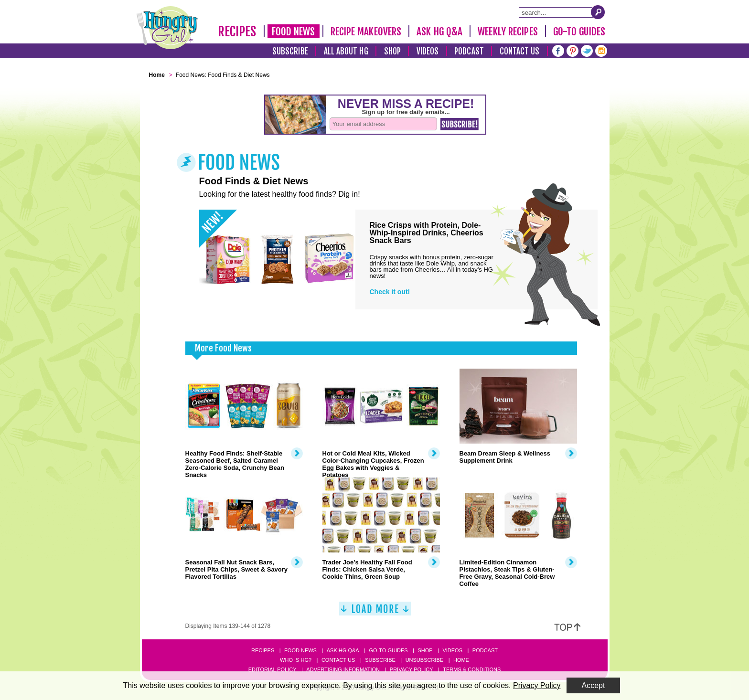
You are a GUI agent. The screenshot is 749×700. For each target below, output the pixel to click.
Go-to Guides (388, 650)
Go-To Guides (579, 32)
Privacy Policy (412, 669)
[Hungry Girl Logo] (167, 28)
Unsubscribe (424, 660)
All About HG (346, 51)
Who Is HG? (296, 660)
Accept (594, 685)
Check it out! (390, 292)
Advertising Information (343, 669)
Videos (428, 51)
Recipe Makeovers (366, 32)
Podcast (469, 51)
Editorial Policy (273, 669)
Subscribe (290, 51)
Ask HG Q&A (439, 32)
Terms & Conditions (472, 669)
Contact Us (520, 51)
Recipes (237, 32)
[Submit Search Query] (598, 12)
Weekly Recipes (508, 32)
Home (461, 660)
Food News (294, 32)
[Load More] (375, 612)
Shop (392, 51)
